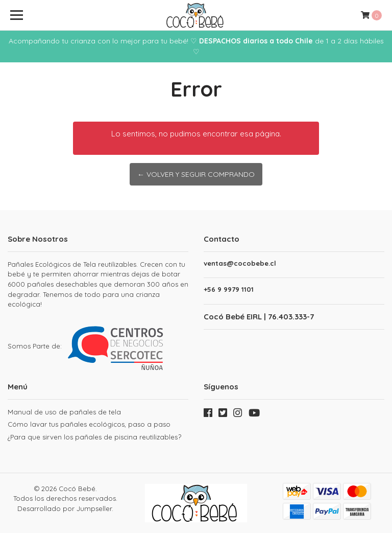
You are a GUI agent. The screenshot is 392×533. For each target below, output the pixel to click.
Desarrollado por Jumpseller (65, 508)
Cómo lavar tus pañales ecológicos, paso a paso (89, 424)
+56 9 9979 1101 (229, 289)
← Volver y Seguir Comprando (196, 174)
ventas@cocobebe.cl (240, 263)
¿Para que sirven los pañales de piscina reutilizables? (94, 437)
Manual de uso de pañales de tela (64, 412)
